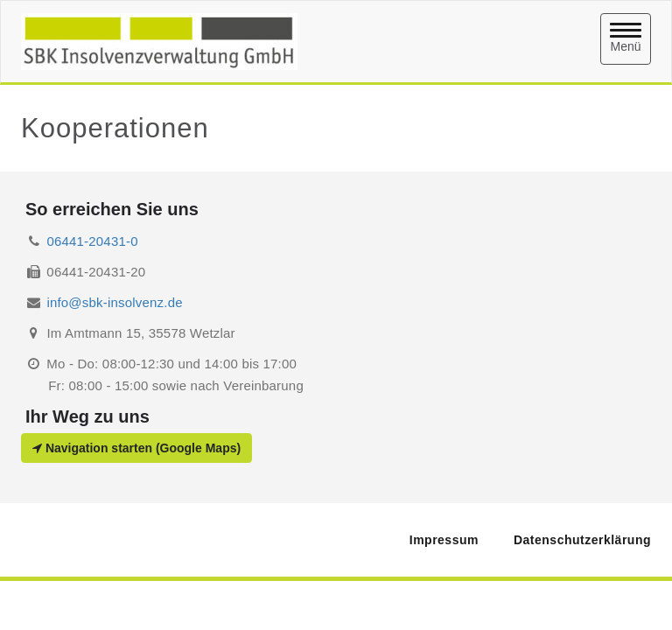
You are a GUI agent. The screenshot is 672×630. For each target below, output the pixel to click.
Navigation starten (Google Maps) (136, 448)
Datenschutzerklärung (582, 540)
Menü (626, 38)
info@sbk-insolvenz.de (114, 302)
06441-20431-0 (92, 241)
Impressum (444, 540)
